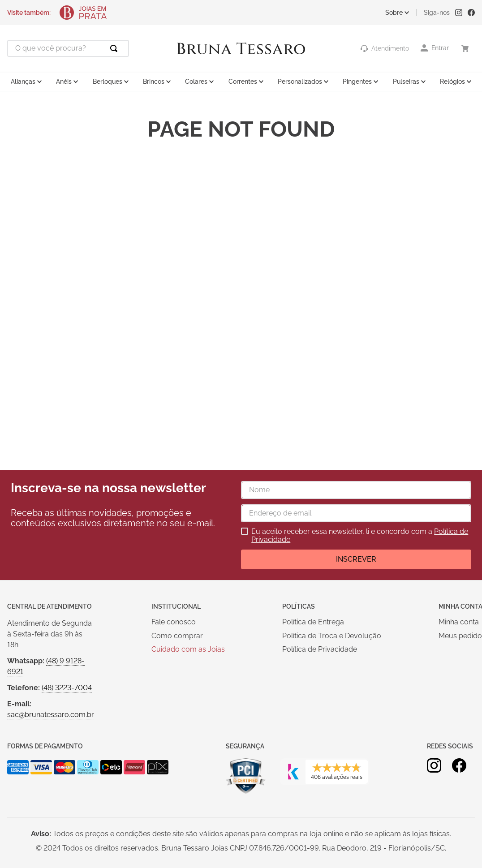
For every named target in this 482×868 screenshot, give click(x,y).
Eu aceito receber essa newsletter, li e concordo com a (360, 536)
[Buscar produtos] (116, 48)
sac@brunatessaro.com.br (51, 715)
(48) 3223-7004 (67, 688)
